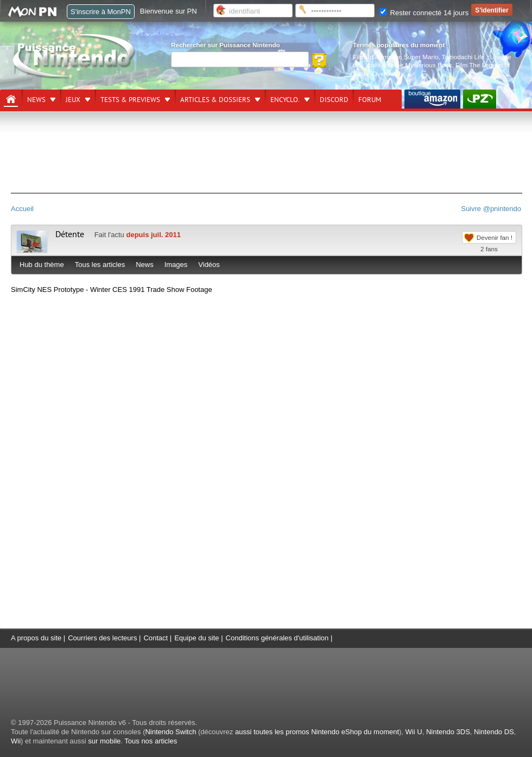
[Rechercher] (240, 59)
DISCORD (334, 100)
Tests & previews (130, 100)
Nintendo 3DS (448, 732)
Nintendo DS (494, 732)
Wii (16, 741)
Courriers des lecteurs (102, 638)
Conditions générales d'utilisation (277, 638)
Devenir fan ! (495, 237)
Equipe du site (197, 638)
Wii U (414, 732)
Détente (70, 234)
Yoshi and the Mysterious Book (409, 65)
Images (176, 265)
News (36, 100)
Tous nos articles (151, 741)
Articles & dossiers (215, 100)
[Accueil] (11, 99)
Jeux (73, 100)
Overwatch (388, 74)
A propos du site (36, 638)
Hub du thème (42, 265)
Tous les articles (100, 265)
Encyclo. (285, 100)
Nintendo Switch (170, 732)
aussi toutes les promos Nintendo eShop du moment (317, 732)
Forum (370, 100)
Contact (156, 638)
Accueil (22, 209)
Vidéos (209, 265)
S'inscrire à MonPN (101, 12)
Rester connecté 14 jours (424, 13)
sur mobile (104, 741)
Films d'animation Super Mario (395, 57)
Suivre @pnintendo (491, 209)
